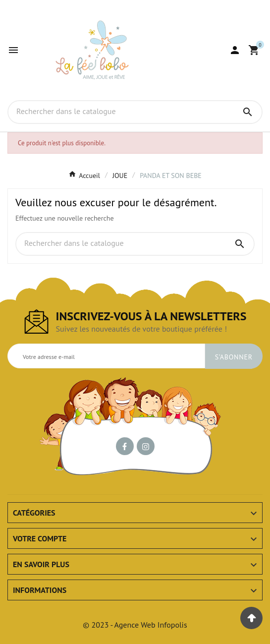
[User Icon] (235, 50)
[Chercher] (121, 112)
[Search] (248, 112)
